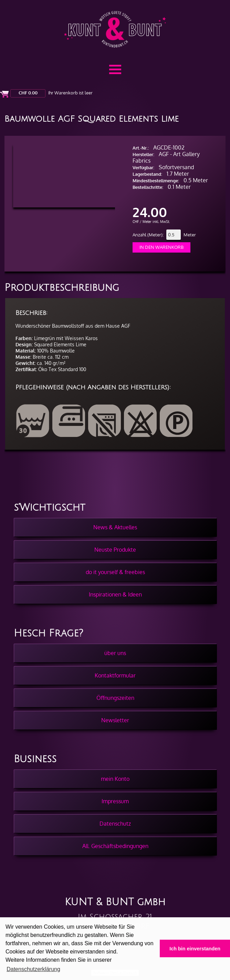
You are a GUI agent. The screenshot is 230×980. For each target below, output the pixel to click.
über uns (115, 653)
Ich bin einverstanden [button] (195, 949)
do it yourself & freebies (115, 572)
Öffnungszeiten (115, 698)
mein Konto (115, 779)
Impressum (115, 801)
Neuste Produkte (115, 550)
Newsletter (115, 720)
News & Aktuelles (115, 527)
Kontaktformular (115, 675)
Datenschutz (115, 824)
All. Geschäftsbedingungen (115, 846)
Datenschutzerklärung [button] (33, 969)
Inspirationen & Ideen (115, 594)
